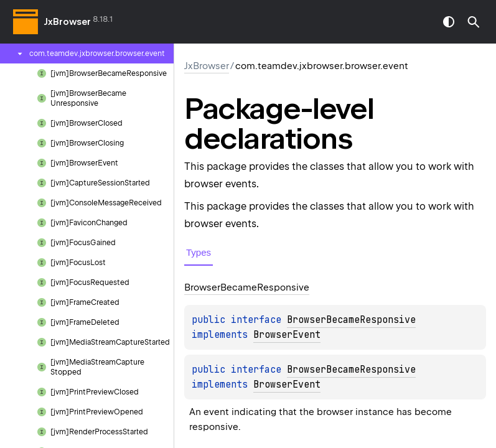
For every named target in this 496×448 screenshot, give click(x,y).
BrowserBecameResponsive (351, 320)
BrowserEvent (287, 335)
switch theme (449, 22)
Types (199, 252)
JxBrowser (68, 22)
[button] (474, 22)
